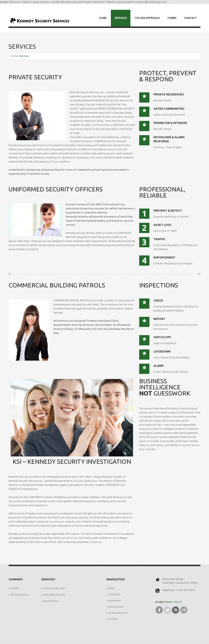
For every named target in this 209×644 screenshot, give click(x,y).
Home (103, 18)
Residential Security (54, 595)
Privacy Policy (173, 602)
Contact (190, 18)
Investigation (50, 601)
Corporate (114, 595)
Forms (172, 18)
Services (121, 18)
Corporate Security (54, 588)
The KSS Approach (147, 18)
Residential (114, 601)
